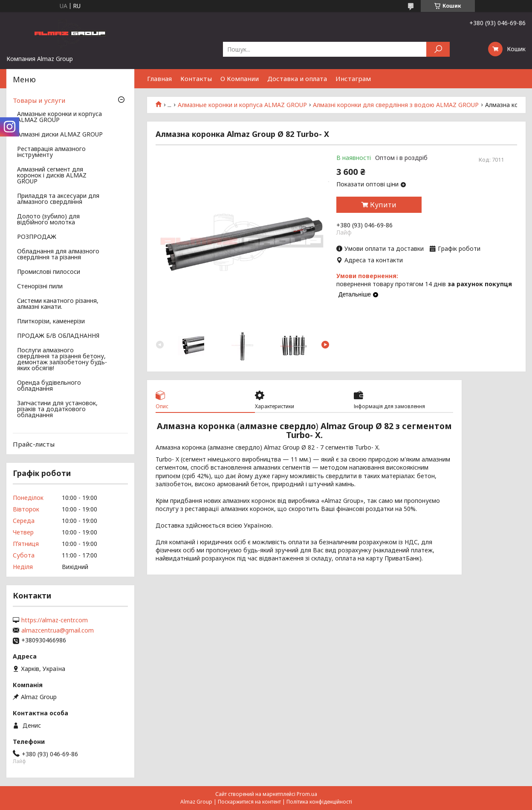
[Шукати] (438, 49)
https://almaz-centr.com (55, 620)
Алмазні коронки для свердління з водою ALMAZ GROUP (396, 105)
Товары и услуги (39, 100)
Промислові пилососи (49, 272)
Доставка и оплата (297, 78)
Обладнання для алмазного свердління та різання (58, 255)
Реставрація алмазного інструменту (51, 152)
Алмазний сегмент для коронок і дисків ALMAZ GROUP (52, 176)
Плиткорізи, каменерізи (51, 322)
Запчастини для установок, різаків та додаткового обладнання (57, 409)
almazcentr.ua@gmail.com (58, 630)
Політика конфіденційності (319, 802)
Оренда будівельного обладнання (49, 386)
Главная (159, 78)
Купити (383, 205)
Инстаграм (353, 78)
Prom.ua (307, 794)
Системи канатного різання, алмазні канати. (58, 304)
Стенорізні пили (40, 287)
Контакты (196, 78)
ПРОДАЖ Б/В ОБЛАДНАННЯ (58, 336)
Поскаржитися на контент (249, 802)
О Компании (240, 78)
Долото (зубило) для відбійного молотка (48, 220)
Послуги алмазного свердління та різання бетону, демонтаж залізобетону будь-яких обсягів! (62, 360)
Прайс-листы (34, 444)
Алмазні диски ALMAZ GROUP (60, 135)
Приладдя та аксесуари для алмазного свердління (58, 199)
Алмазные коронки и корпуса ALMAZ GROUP (242, 105)
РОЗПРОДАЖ (37, 237)
